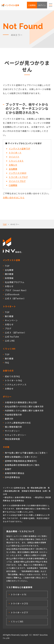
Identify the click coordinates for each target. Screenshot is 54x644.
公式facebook (12, 294)
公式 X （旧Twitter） (16, 333)
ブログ (8, 328)
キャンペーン (11, 320)
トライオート (15, 153)
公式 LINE (10, 341)
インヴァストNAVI (18, 173)
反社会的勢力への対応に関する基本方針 (24, 406)
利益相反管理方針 (14, 415)
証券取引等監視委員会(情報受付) (21, 461)
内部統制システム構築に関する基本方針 (24, 411)
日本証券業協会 (12, 477)
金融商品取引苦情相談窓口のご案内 (22, 465)
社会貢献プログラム (15, 282)
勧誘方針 (9, 419)
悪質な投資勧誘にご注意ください (21, 457)
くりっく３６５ (16, 161)
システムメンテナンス (16, 385)
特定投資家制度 (12, 439)
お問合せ (9, 389)
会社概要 (13, 169)
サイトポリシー (12, 431)
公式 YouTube (12, 337)
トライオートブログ (18, 177)
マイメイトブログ (17, 181)
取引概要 (9, 316)
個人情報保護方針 (14, 427)
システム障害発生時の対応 (18, 423)
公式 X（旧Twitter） (15, 298)
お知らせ (13, 165)
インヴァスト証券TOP (20, 149)
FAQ (7, 363)
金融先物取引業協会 (15, 473)
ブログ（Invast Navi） (16, 290)
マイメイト (14, 157)
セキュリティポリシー (16, 435)
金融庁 (8, 469)
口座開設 (32, 5)
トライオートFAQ (13, 380)
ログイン (42, 5)
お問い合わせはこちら (14, 197)
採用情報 (9, 278)
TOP (5, 224)
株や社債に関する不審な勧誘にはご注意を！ (26, 453)
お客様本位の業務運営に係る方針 (21, 402)
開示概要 (9, 274)
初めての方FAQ (12, 376)
